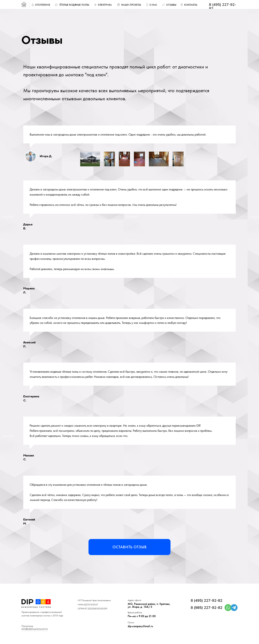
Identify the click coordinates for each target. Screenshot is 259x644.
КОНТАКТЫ (191, 5)
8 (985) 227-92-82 (207, 608)
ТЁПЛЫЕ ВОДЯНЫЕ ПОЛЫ (74, 5)
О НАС (153, 5)
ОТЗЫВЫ (171, 5)
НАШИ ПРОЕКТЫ (131, 5)
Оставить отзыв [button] (130, 547)
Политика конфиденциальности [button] (35, 628)
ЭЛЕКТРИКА (105, 5)
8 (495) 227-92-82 (223, 7)
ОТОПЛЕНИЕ (43, 5)
